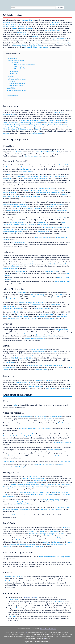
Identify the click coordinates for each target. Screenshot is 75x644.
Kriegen (5, 26)
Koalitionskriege (14, 123)
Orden (66, 123)
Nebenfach (35, 356)
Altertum (24, 121)
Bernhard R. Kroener (57, 204)
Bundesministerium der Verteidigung (15, 204)
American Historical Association (16, 515)
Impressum (29, 642)
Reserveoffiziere (31, 483)
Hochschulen (62, 534)
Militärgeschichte (8, 22)
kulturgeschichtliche (26, 28)
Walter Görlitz (55, 304)
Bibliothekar (56, 542)
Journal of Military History (18, 502)
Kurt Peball (19, 577)
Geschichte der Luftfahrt (56, 125)
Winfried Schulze (13, 318)
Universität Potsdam (33, 208)
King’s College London (31, 436)
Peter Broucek (10, 577)
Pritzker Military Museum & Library (49, 509)
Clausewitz (24, 167)
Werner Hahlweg (65, 165)
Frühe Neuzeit (50, 388)
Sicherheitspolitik (63, 127)
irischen (15, 405)
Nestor (8, 167)
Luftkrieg (6, 127)
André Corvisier (49, 380)
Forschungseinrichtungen (46, 534)
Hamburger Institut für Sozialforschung (48, 192)
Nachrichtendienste (50, 127)
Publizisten (31, 532)
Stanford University (37, 478)
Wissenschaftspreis (19, 243)
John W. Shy (30, 487)
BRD (9, 174)
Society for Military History (51, 500)
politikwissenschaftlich (10, 268)
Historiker (35, 262)
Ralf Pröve (24, 230)
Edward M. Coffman (16, 485)
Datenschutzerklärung (43, 642)
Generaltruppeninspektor (32, 334)
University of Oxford (55, 417)
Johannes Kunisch (47, 314)
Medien (42, 532)
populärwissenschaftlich (52, 30)
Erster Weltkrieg (8, 125)
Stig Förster (42, 222)
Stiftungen (51, 536)
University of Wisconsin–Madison (35, 485)
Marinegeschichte (20, 125)
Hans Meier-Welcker (42, 309)
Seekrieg (32, 125)
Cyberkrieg (39, 129)
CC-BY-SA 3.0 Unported (48, 629)
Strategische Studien (20, 45)
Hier (26, 632)
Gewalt (24, 35)
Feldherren (23, 26)
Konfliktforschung (36, 45)
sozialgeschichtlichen (23, 382)
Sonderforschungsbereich (32, 196)
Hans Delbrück (56, 22)
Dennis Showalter (9, 461)
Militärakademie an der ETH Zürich (22, 358)
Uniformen (58, 123)
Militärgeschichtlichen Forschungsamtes (32, 302)
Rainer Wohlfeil (50, 318)
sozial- (14, 28)
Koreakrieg (22, 127)
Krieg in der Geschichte (42, 237)
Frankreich (38, 380)
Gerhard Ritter (57, 297)
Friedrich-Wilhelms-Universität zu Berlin (48, 152)
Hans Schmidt (42, 316)
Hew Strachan (15, 224)
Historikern (66, 528)
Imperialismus (49, 123)
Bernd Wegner (43, 224)
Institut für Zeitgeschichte (46, 188)
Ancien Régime (65, 388)
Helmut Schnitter (62, 316)
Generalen (6, 133)
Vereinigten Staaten (40, 481)
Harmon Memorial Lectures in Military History (41, 494)
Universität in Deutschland (57, 264)
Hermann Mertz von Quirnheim (13, 309)
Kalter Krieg (13, 127)
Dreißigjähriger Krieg (62, 121)
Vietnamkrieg (30, 127)
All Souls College (40, 417)
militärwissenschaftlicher (64, 43)
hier (19, 632)
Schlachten (13, 26)
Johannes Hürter (43, 190)
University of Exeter (53, 450)
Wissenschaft (33, 534)
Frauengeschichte (9, 114)
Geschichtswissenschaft (13, 24)
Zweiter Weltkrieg (42, 125)
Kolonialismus (36, 123)
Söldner (5, 123)
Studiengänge (14, 266)
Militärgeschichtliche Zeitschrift (55, 218)
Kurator (69, 542)
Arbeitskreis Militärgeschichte (13, 232)
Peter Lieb (52, 190)
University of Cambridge (11, 456)
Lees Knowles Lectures (59, 456)
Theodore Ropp (8, 487)
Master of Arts (21, 271)
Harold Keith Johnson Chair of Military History (34, 492)
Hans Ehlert (9, 581)
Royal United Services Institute (44, 465)
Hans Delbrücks (17, 152)
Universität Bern (44, 232)
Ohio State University (64, 485)
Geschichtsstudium (29, 264)
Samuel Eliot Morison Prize (21, 504)
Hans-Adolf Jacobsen (36, 297)
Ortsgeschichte (59, 112)
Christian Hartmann (30, 190)
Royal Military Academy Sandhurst (40, 428)
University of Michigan (42, 487)
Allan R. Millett (51, 485)
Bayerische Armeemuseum (34, 546)
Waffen (37, 121)
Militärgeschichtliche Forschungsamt (36, 47)
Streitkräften (20, 540)
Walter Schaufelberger (38, 350)
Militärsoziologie (62, 210)
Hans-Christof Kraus (57, 602)
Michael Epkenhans (16, 222)
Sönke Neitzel (51, 206)
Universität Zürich (38, 352)
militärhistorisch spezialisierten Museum (22, 544)
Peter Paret (27, 478)
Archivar (46, 542)
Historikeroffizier (20, 177)
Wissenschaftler (27, 20)
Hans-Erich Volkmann (28, 224)
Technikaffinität (22, 32)
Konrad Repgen (22, 316)
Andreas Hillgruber (60, 295)
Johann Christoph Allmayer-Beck (47, 336)
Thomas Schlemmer (10, 192)
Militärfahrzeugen (36, 133)
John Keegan (23, 428)
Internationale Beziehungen (62, 442)
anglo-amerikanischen (59, 39)
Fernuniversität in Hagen (62, 282)
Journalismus (54, 532)
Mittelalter (30, 121)
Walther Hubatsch (13, 297)
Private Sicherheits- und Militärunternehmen (17, 129)
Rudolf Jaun (10, 362)
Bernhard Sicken (27, 171)
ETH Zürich (54, 352)
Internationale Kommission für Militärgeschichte (54, 557)
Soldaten (35, 37)
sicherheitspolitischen (60, 538)
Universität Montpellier (34, 386)
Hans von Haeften (9, 306)
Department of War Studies (12, 436)
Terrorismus (39, 127)
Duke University (19, 487)
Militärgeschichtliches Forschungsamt (36, 179)
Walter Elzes (25, 169)
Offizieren (53, 24)
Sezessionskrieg (26, 123)
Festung (51, 121)
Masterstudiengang (13, 210)
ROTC (5, 483)
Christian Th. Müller (21, 206)
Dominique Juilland (41, 370)
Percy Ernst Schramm (13, 299)
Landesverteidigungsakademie (35, 338)
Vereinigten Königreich (25, 417)
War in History (65, 461)
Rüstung (43, 121)
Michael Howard (63, 423)
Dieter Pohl (60, 190)
